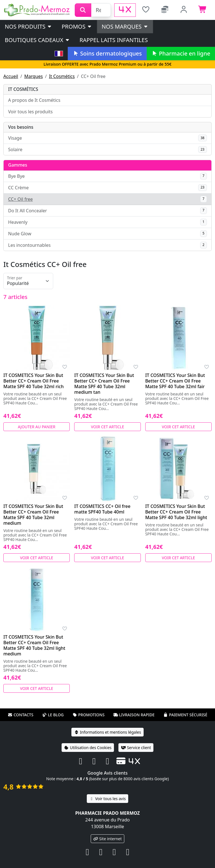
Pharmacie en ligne (181, 53)
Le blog (53, 715)
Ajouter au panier (37, 427)
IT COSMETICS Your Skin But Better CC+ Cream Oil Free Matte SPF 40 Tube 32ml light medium (34, 645)
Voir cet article (108, 427)
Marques (34, 76)
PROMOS (77, 27)
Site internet (107, 839)
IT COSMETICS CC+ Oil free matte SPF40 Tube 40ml (102, 509)
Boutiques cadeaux (37, 40)
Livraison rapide (134, 715)
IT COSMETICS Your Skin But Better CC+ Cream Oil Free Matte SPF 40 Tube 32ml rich (33, 381)
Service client (136, 748)
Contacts (20, 715)
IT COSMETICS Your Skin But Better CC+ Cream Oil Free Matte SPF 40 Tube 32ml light (176, 512)
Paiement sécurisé (185, 715)
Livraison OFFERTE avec (107, 64)
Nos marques (125, 27)
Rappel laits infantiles (114, 40)
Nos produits (28, 27)
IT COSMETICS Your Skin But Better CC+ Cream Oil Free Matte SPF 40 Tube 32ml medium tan (104, 384)
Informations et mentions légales (107, 732)
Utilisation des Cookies (88, 748)
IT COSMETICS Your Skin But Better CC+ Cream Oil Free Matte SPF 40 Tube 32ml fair (175, 381)
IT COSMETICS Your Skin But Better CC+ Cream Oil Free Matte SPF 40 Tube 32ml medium (33, 515)
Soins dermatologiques (107, 53)
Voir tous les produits (30, 112)
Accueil (11, 76)
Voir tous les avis (107, 799)
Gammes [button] (18, 165)
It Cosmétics (62, 76)
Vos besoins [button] (21, 127)
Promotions (88, 715)
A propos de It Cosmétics (34, 100)
